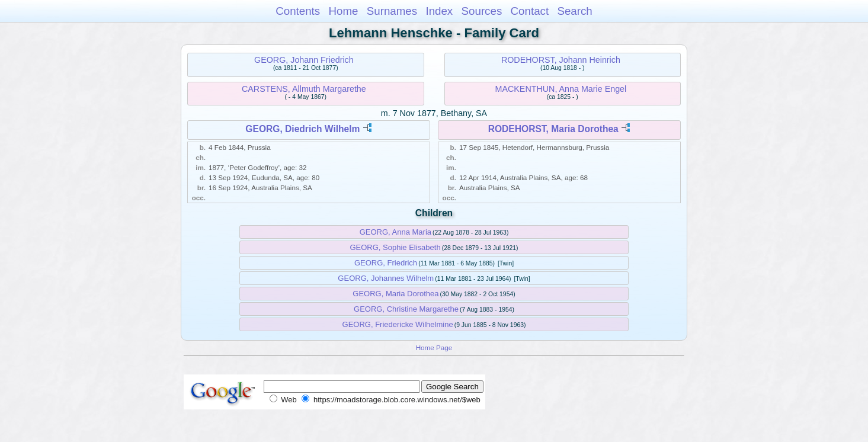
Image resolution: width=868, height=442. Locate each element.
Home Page (434, 347)
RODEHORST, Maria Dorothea (553, 129)
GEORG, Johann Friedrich (304, 60)
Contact (530, 11)
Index (439, 11)
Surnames (392, 11)
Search (574, 11)
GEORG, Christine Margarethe (406, 309)
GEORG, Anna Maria (395, 232)
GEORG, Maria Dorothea (395, 294)
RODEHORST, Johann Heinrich (561, 60)
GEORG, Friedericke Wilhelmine (398, 324)
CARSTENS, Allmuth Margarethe (304, 89)
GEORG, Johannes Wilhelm (386, 278)
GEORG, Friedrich (386, 263)
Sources (482, 11)
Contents (298, 11)
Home (343, 11)
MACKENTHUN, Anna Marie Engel (561, 89)
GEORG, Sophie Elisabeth (395, 247)
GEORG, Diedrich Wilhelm (302, 129)
